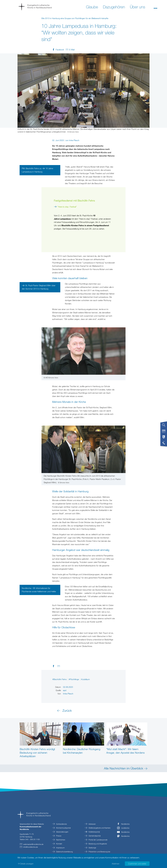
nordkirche (125, 828)
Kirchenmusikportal (63, 828)
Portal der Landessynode (98, 840)
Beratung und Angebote (97, 844)
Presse (58, 836)
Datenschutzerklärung (64, 852)
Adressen (92, 824)
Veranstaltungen (62, 832)
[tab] (164, 426)
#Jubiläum (85, 679)
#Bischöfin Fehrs (60, 679)
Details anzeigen (27, 864)
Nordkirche (125, 824)
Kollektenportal (94, 832)
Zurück (67, 710)
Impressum (60, 848)
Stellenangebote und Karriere (99, 828)
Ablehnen (116, 864)
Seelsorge (92, 848)
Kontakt (59, 844)
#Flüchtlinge (74, 679)
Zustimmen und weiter (137, 864)
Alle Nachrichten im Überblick (124, 768)
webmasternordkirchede (33, 844)
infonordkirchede (30, 847)
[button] (155, 7)
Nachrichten (60, 840)
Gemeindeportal (94, 836)
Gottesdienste (61, 824)
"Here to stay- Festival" (67, 207)
